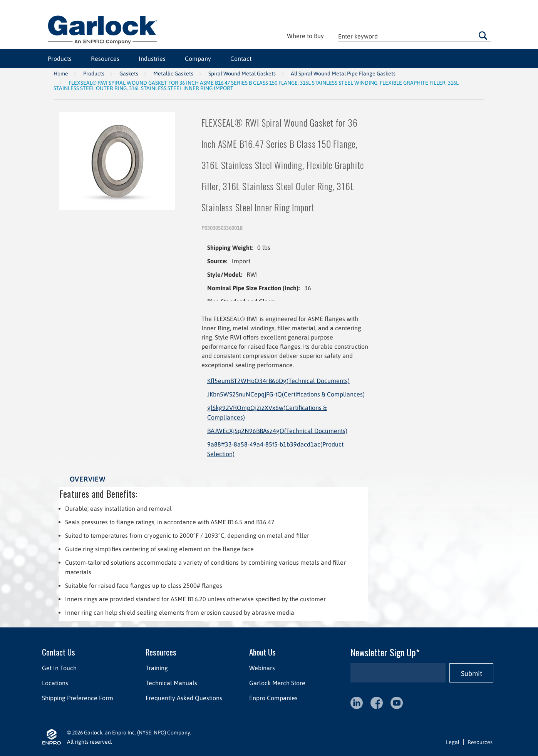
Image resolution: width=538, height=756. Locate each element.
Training (156, 668)
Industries (152, 59)
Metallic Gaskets (173, 74)
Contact (241, 59)
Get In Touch (59, 668)
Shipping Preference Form (78, 698)
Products (60, 59)
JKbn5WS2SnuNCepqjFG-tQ (286, 394)
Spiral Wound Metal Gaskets (242, 74)
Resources (105, 59)
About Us (262, 652)
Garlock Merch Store (277, 683)
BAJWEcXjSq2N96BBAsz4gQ (277, 431)
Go (483, 35)
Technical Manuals (171, 683)
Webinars (262, 668)
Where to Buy (305, 36)
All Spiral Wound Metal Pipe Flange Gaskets (343, 74)
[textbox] (414, 36)
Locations (55, 683)
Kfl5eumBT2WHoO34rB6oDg (278, 381)
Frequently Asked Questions (184, 698)
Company (198, 59)
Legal (453, 742)
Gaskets (129, 74)
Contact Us (59, 652)
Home (61, 74)
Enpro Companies (273, 698)
